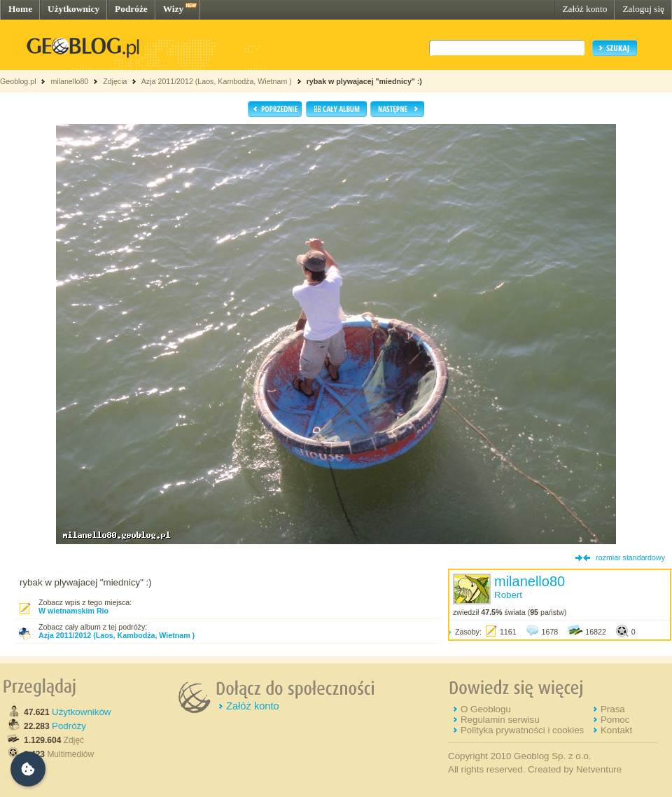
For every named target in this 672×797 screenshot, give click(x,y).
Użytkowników (81, 712)
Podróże (131, 9)
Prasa (613, 709)
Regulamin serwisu (500, 720)
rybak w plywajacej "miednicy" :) (364, 81)
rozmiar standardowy (630, 557)
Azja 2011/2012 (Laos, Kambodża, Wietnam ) (217, 81)
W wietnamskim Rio (73, 611)
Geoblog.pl (18, 81)
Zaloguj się (643, 9)
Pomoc (615, 720)
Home (20, 9)
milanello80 (69, 81)
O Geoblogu (486, 709)
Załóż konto (584, 9)
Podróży (69, 726)
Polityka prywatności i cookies (522, 730)
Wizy (173, 9)
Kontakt (616, 730)
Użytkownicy (73, 9)
